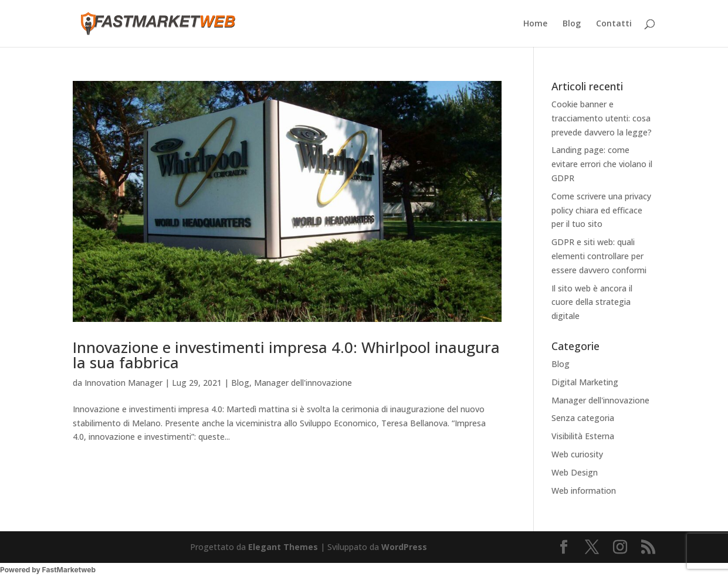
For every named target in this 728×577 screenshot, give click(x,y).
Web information (584, 491)
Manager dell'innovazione (303, 383)
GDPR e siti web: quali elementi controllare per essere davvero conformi (599, 256)
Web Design (575, 472)
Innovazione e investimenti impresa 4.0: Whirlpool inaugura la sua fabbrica (286, 355)
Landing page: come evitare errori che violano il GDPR (602, 164)
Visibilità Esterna (583, 436)
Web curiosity (577, 454)
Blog (572, 24)
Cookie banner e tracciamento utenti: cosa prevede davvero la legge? (602, 118)
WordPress (404, 547)
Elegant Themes (283, 547)
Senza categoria (583, 418)
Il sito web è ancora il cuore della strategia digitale (592, 302)
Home (535, 24)
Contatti (614, 24)
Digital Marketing (585, 382)
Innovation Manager (123, 383)
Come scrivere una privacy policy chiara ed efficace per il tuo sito (601, 210)
